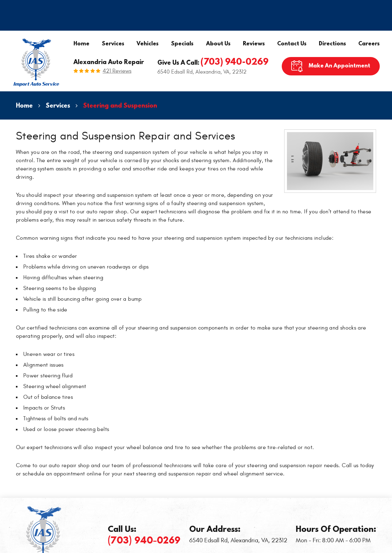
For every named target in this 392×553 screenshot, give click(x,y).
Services (113, 43)
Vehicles (148, 43)
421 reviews (117, 71)
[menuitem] (81, 44)
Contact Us (292, 43)
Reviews (254, 43)
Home (81, 43)
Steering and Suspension (120, 105)
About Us (218, 43)
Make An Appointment (339, 65)
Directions (332, 43)
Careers (369, 43)
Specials (182, 43)
